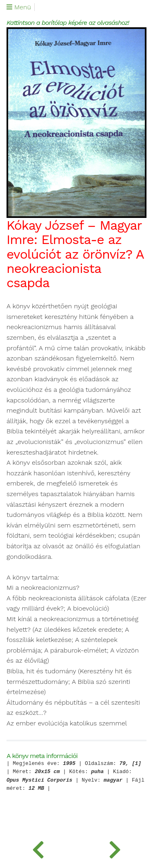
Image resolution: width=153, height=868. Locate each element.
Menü (19, 7)
